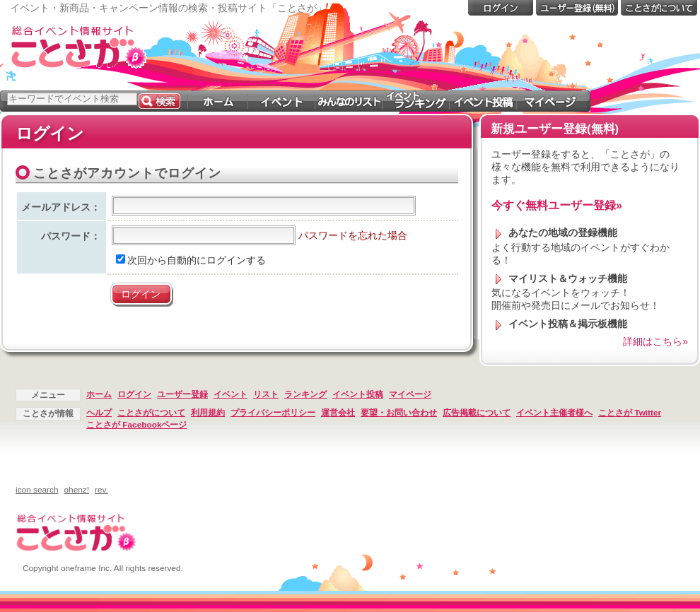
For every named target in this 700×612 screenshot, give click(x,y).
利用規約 (208, 413)
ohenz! (77, 490)
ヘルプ (99, 413)
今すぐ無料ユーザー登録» (557, 205)
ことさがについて (151, 413)
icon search (37, 490)
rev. (101, 490)
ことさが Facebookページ (137, 425)
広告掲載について (477, 413)
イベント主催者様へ (554, 413)
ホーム (99, 394)
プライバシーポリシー (273, 413)
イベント (231, 394)
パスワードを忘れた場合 (353, 235)
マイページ (410, 394)
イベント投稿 (358, 394)
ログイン (134, 394)
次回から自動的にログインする (191, 260)
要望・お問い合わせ (399, 413)
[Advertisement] (585, 112)
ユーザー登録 (182, 394)
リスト (266, 394)
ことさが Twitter (630, 413)
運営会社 (338, 413)
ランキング (305, 394)
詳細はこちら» (655, 341)
